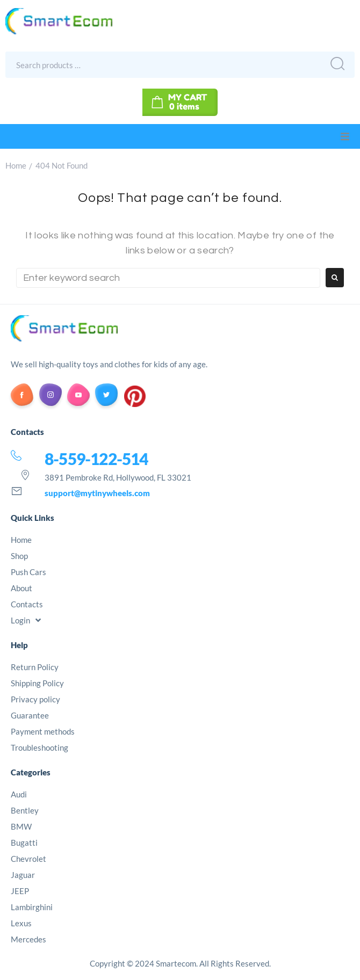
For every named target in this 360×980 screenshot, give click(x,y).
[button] (345, 136)
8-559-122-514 (96, 459)
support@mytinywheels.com (97, 493)
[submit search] (335, 65)
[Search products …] (158, 64)
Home (16, 165)
